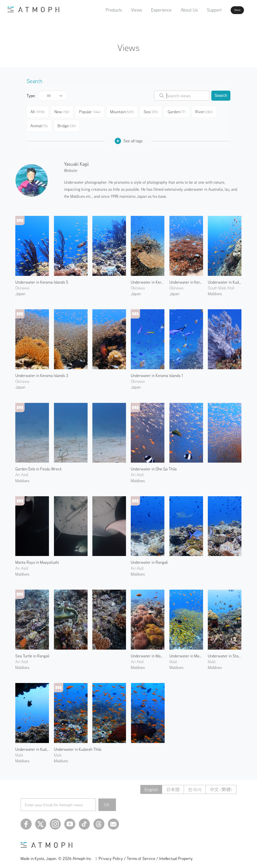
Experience (147, 10)
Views (122, 10)
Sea (153, 111)
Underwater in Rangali (149, 558)
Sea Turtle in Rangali (32, 652)
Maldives (22, 477)
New (64, 111)
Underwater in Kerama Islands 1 (157, 371)
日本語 (173, 786)
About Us (175, 10)
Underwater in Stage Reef (225, 652)
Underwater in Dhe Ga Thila (154, 465)
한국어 (195, 786)
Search (221, 96)
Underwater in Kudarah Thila (78, 745)
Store (228, 10)
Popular (92, 111)
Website (71, 166)
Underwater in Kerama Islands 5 (42, 278)
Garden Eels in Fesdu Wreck (39, 465)
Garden (180, 111)
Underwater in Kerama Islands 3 (42, 371)
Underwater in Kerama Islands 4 (148, 278)
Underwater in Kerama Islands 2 (186, 278)
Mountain (124, 111)
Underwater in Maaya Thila (148, 652)
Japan (20, 290)
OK (107, 801)
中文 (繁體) (221, 786)
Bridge (68, 123)
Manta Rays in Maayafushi (37, 558)
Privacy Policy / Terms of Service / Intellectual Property (146, 854)
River (208, 111)
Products (100, 10)
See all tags (129, 137)
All (49, 96)
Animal (40, 123)
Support (200, 10)
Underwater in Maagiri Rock (186, 652)
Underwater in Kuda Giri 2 (225, 278)
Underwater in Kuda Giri (32, 745)
